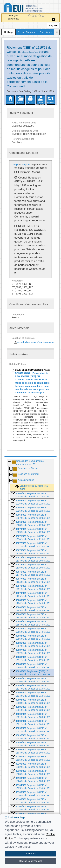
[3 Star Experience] (37, 16)
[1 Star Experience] (30, 16)
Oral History (46, 32)
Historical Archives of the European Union (36, 342)
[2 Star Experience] (33, 16)
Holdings (8, 32)
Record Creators (26, 32)
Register (26, 165)
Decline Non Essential (30, 861)
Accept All (30, 854)
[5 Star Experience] (44, 16)
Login (53, 26)
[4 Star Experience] (40, 16)
